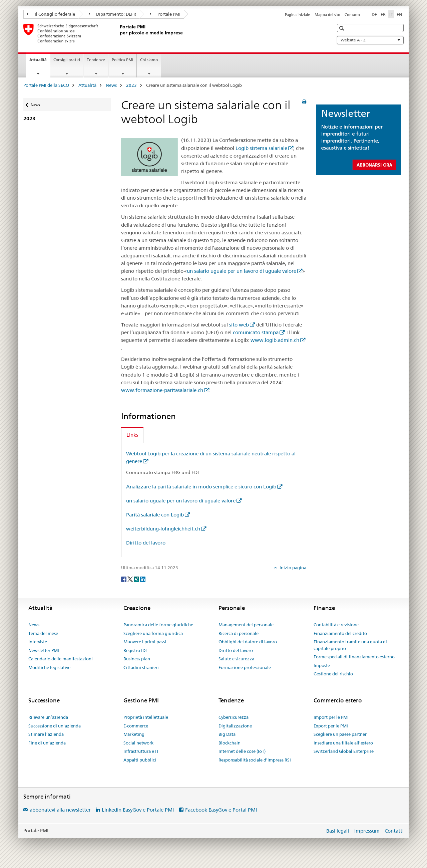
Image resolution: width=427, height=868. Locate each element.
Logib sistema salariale (261, 148)
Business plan (137, 659)
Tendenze (96, 60)
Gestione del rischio (333, 674)
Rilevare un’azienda (48, 717)
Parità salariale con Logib (155, 515)
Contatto (352, 15)
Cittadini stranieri (141, 667)
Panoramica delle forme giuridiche (158, 625)
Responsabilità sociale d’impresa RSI (255, 760)
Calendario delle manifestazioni (61, 659)
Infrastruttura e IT (141, 751)
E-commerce (136, 726)
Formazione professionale (245, 667)
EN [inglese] (399, 14)
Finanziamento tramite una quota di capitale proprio (350, 645)
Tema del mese (43, 633)
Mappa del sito (327, 15)
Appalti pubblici (140, 760)
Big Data (227, 734)
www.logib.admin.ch (275, 340)
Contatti (394, 831)
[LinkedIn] (143, 579)
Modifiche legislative (49, 667)
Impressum (367, 831)
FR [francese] (383, 14)
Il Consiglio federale (51, 14)
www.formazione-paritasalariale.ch (162, 390)
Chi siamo (149, 60)
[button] (342, 28)
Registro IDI (135, 650)
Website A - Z (370, 40)
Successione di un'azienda (55, 726)
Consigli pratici (67, 60)
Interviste (38, 642)
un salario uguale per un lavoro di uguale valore (242, 271)
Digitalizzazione (235, 726)
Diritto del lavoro (146, 543)
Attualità (40, 62)
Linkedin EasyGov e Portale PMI (138, 810)
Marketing (134, 734)
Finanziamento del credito (340, 633)
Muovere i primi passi (145, 642)
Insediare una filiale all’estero (343, 743)
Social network (138, 743)
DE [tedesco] (374, 14)
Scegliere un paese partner (340, 734)
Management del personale (246, 625)
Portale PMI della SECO (46, 85)
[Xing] (137, 579)
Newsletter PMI (44, 650)
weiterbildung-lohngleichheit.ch (163, 529)
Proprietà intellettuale (146, 717)
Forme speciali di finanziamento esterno (354, 657)
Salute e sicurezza (236, 659)
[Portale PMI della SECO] (118, 33)
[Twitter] (131, 579)
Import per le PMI (331, 717)
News (111, 85)
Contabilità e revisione (336, 625)
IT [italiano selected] (391, 14)
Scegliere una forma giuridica (153, 633)
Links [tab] (132, 435)
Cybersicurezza (234, 717)
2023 (131, 85)
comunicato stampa (256, 332)
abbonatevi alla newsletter (60, 810)
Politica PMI (123, 60)
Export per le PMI (331, 726)
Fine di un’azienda (47, 743)
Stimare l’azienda (46, 734)
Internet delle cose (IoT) (242, 751)
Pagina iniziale (297, 15)
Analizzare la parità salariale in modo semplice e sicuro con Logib (201, 487)
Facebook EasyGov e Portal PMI (221, 810)
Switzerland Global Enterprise (344, 751)
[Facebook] (124, 579)
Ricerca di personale (239, 633)
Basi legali (338, 831)
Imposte (322, 665)
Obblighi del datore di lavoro (248, 642)
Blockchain (230, 743)
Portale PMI (165, 14)
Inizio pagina (292, 568)
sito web (239, 325)
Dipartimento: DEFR (113, 14)
